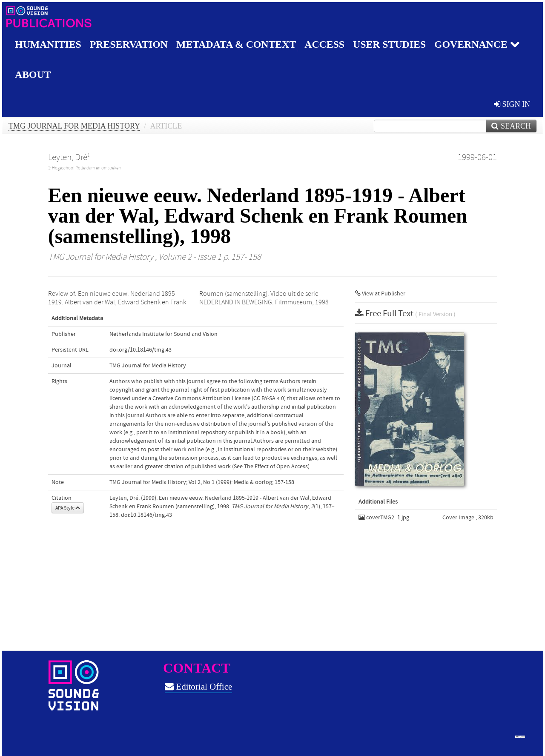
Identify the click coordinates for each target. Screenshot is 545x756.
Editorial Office (198, 687)
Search (511, 126)
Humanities (48, 44)
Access (327, 44)
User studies (393, 44)
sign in (512, 104)
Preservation (130, 44)
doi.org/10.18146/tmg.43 (141, 350)
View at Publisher (380, 294)
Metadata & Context (238, 44)
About (33, 74)
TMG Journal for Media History (74, 126)
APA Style (68, 508)
